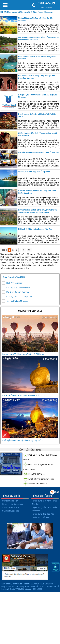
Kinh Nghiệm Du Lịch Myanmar (19, 296)
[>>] (29, 250)
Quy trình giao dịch (10, 501)
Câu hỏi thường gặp (11, 511)
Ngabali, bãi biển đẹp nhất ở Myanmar (34, 172)
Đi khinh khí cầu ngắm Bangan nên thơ (35, 229)
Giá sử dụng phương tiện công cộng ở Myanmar (39, 152)
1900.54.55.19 (46, 3)
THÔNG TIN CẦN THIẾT (11, 496)
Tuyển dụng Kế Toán (41, 517)
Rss (52, 492)
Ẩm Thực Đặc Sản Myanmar (18, 287)
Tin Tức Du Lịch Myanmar (17, 301)
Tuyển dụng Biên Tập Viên (43, 514)
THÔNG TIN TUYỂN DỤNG (42, 496)
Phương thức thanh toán (12, 504)
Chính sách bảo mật (11, 508)
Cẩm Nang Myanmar (14, 277)
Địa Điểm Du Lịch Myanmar (18, 292)
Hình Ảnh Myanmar (14, 283)
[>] (24, 250)
